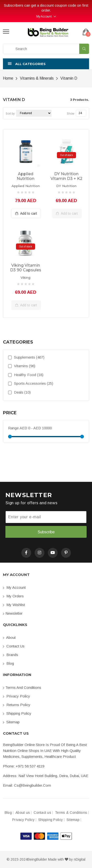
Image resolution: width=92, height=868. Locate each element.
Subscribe (46, 532)
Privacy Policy (17, 696)
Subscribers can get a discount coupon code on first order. (46, 8)
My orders (13, 596)
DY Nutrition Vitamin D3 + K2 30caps (66, 176)
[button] (46, 64)
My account (14, 587)
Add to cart (26, 213)
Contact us (14, 646)
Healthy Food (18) (26, 375)
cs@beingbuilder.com (33, 785)
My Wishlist (14, 605)
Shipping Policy (17, 713)
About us (23, 813)
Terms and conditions (22, 687)
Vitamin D (69, 78)
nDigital (80, 859)
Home (8, 78)
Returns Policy (17, 705)
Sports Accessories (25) (31, 383)
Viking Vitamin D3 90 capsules (26, 268)
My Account (44, 17)
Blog (8, 663)
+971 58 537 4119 (30, 766)
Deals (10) (19, 392)
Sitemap (11, 722)
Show (71, 114)
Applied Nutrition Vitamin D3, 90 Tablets (26, 176)
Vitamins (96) (22, 366)
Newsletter (13, 613)
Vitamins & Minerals (37, 78)
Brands (11, 655)
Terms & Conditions (71, 813)
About (9, 637)
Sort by (10, 114)
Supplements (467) (26, 357)
